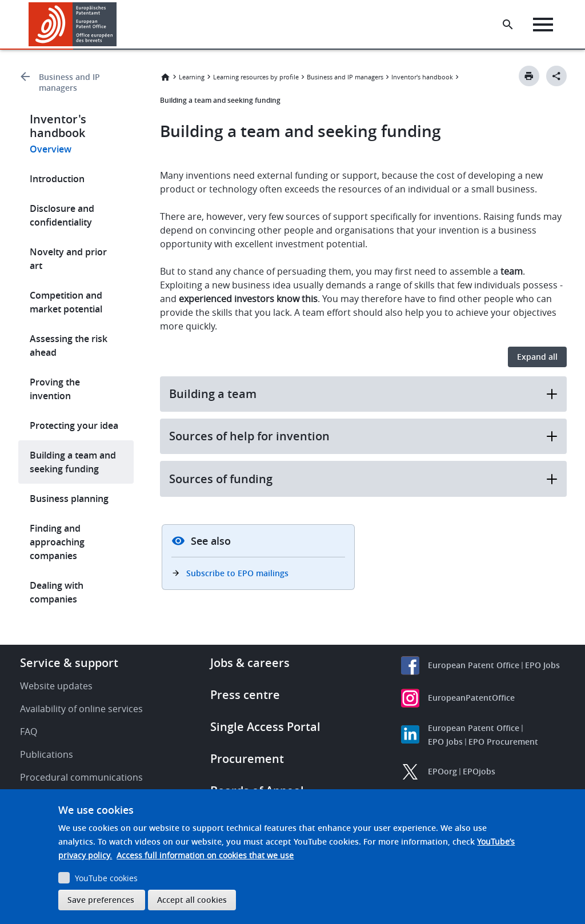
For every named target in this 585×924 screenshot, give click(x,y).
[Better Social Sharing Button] (556, 76)
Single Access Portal (265, 727)
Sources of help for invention (364, 436)
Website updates (56, 686)
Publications (47, 754)
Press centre (245, 695)
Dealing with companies (57, 592)
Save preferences (101, 900)
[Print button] (529, 76)
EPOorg (442, 771)
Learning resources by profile (256, 77)
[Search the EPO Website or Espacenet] (508, 25)
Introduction (57, 179)
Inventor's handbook (422, 77)
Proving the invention (55, 389)
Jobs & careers (250, 663)
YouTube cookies (106, 878)
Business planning (69, 499)
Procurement (247, 759)
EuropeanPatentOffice (471, 698)
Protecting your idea (74, 425)
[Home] (73, 24)
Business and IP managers (69, 82)
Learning (192, 77)
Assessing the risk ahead (69, 346)
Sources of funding (364, 479)
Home (165, 77)
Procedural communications (81, 777)
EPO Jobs (542, 665)
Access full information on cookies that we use (205, 855)
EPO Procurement (503, 742)
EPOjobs (479, 771)
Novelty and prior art (68, 259)
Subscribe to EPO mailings (237, 573)
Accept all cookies (192, 900)
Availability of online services (81, 709)
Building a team (364, 394)
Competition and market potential (66, 302)
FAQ (29, 732)
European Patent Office (474, 665)
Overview (51, 149)
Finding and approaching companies (57, 542)
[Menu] (543, 25)
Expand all (537, 357)
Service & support (69, 663)
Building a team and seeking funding (73, 462)
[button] (119, 25)
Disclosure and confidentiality (62, 215)
